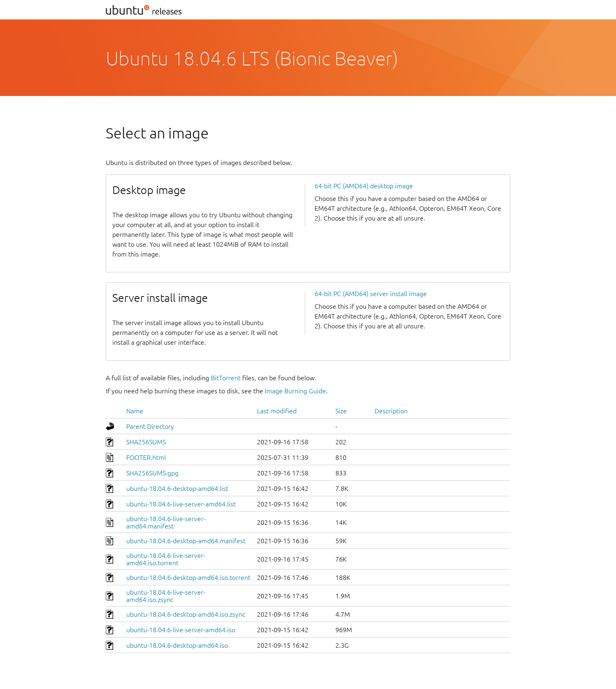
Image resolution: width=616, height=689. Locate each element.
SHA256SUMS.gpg (152, 473)
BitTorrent (226, 378)
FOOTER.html (146, 457)
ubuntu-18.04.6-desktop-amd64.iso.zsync (186, 614)
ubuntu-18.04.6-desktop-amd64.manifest (186, 541)
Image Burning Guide (295, 391)
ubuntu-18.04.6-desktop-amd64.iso (177, 645)
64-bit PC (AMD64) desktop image (364, 186)
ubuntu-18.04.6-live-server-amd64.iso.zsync (166, 596)
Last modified (277, 411)
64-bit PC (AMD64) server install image (371, 294)
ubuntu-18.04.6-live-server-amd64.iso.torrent (166, 559)
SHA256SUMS (146, 442)
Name (135, 411)
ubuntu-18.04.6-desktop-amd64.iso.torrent (188, 578)
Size (341, 411)
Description (391, 411)
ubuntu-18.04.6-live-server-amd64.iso (181, 630)
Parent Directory (150, 426)
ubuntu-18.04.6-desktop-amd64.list (177, 488)
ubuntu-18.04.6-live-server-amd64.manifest (166, 522)
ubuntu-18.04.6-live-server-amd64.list (181, 504)
